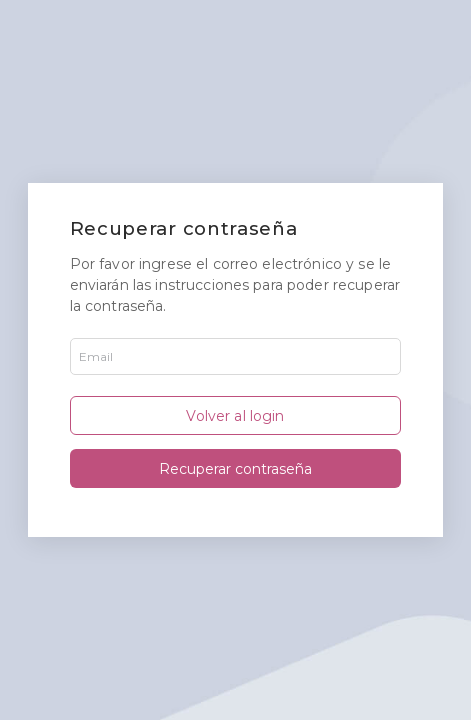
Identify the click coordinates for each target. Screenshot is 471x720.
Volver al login (235, 416)
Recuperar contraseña (235, 469)
